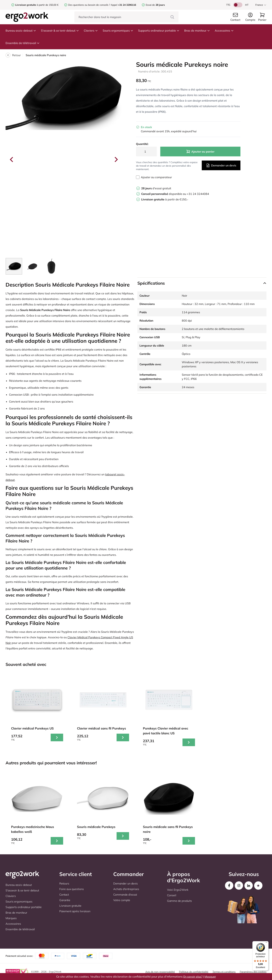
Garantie (65, 900)
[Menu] (266, 943)
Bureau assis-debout (21, 31)
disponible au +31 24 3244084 (175, 194)
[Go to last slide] (12, 159)
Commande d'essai (125, 895)
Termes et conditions (224, 972)
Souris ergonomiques (118, 31)
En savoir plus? (193, 977)
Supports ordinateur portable (159, 31)
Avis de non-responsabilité (160, 972)
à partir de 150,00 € (37, 5)
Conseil (172, 895)
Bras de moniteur (197, 31)
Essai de (155, 5)
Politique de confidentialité (194, 972)
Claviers (91, 31)
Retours (64, 883)
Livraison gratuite (70, 906)
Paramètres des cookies (253, 972)
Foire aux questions (72, 889)
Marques (11, 918)
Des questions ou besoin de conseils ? (89, 5)
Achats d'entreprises (126, 889)
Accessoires (224, 31)
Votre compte (122, 900)
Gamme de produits (179, 901)
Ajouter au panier (200, 152)
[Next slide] (116, 159)
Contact (64, 895)
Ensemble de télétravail (23, 43)
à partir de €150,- (165, 199)
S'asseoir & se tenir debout (60, 31)
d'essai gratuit (156, 188)
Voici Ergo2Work (178, 890)
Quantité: (142, 144)
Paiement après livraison (75, 911)
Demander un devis (221, 165)
